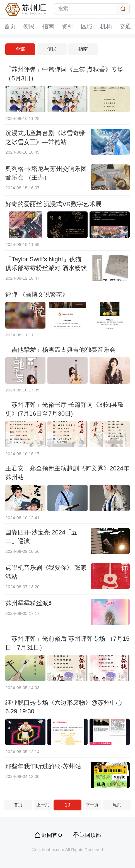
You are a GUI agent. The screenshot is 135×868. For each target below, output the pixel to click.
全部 (20, 49)
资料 (67, 26)
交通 (125, 26)
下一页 (92, 805)
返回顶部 (90, 835)
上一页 (43, 805)
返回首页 (52, 835)
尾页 (117, 805)
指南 (48, 26)
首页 (10, 26)
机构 (106, 26)
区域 (87, 26)
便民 (29, 26)
